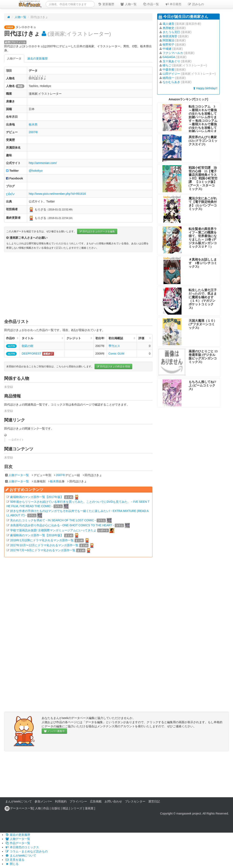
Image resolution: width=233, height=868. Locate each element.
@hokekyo (36, 171)
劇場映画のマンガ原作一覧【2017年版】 (37, 497)
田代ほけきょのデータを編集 (97, 231)
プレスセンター (135, 801)
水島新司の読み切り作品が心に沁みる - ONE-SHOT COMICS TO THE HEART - (62, 525)
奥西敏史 (168, 28)
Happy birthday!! (205, 88)
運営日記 (154, 801)
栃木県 (33, 124)
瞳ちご (167, 65)
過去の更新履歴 (37, 58)
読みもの (196, 4)
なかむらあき (171, 82)
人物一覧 (128, 4)
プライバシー (78, 801)
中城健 (167, 49)
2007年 (33, 132)
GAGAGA (169, 57)
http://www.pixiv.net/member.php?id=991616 (57, 194)
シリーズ (76, 808)
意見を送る (15, 860)
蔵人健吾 (168, 24)
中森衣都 (168, 70)
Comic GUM (116, 354)
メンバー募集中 (54, 731)
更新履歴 (106, 4)
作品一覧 (151, 4)
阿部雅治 (168, 40)
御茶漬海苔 (170, 36)
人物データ (14, 58)
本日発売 (173, 4)
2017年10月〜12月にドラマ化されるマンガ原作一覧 (44, 545)
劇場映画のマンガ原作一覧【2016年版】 (37, 535)
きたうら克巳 (171, 32)
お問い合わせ (113, 801)
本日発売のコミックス (22, 847)
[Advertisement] (78, 285)
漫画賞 (89, 808)
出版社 (56, 808)
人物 (38, 808)
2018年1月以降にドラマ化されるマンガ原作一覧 (42, 540)
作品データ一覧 (18, 843)
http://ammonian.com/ (43, 163)
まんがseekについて (19, 801)
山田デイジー (171, 74)
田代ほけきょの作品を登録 (113, 366)
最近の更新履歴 (18, 835)
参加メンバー (43, 801)
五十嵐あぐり (171, 61)
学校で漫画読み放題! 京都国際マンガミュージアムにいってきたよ (53, 530)
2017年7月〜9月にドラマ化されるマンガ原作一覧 (43, 550)
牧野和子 (168, 45)
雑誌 (65, 808)
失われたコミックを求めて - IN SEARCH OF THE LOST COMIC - (53, 520)
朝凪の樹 (27, 346)
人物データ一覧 (19, 475)
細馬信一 (168, 78)
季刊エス (114, 346)
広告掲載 (96, 801)
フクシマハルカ (173, 53)
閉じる (12, 864)
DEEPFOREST (32, 354)
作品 (46, 808)
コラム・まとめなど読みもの (26, 851)
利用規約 (61, 801)
